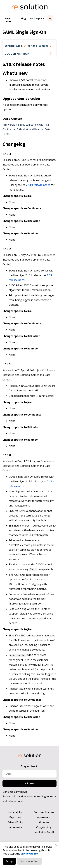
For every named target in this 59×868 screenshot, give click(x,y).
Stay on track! (30, 766)
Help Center (9, 20)
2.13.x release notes (38, 185)
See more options (29, 861)
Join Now (29, 783)
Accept (9, 861)
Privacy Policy (15, 822)
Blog (23, 18)
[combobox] (15, 46)
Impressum (15, 827)
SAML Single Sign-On (24, 32)
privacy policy (29, 854)
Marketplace (37, 18)
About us (44, 822)
